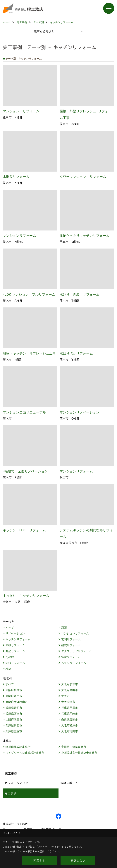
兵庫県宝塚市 (14, 731)
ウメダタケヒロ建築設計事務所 (25, 753)
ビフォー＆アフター (18, 783)
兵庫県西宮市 (14, 714)
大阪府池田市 (70, 731)
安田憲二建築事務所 (74, 747)
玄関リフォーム (71, 639)
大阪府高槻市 (70, 690)
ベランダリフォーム (74, 663)
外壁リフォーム (15, 651)
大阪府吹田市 (14, 720)
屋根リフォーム (15, 645)
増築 (8, 669)
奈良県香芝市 (70, 720)
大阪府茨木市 (70, 684)
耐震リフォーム (71, 645)
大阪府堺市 (68, 702)
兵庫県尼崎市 (70, 714)
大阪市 (65, 696)
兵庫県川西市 (14, 725)
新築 (64, 627)
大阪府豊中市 (14, 696)
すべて (10, 627)
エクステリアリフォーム (76, 651)
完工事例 (11, 793)
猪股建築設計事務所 (18, 747)
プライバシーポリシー (50, 847)
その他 (10, 657)
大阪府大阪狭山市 (17, 702)
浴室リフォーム (71, 657)
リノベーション (15, 633)
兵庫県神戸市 (14, 708)
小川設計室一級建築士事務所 (79, 753)
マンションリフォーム (75, 633)
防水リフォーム (15, 663)
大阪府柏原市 (70, 725)
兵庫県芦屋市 (70, 708)
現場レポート (69, 783)
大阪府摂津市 (14, 690)
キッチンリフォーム (18, 639)
